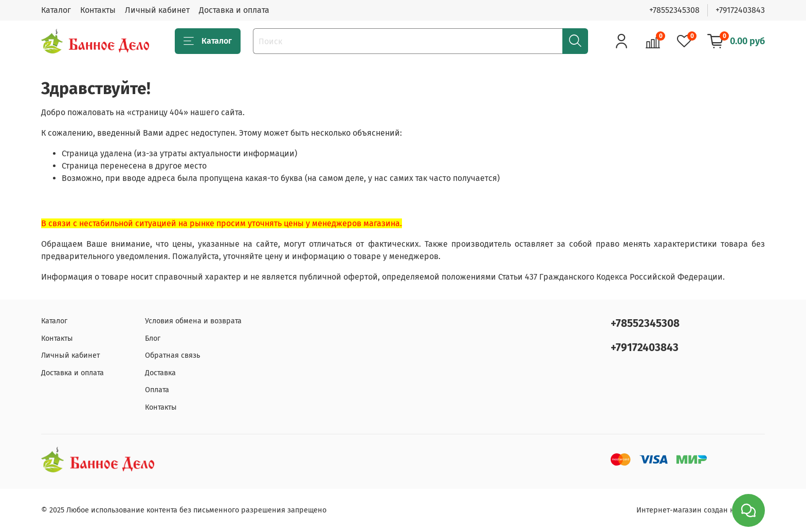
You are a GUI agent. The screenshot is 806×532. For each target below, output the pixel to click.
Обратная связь (172, 355)
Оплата (157, 390)
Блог (153, 338)
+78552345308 (674, 10)
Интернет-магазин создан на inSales (701, 510)
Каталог (56, 10)
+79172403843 (740, 10)
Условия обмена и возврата (193, 321)
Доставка (160, 373)
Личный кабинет (157, 10)
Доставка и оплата (234, 10)
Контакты (98, 10)
